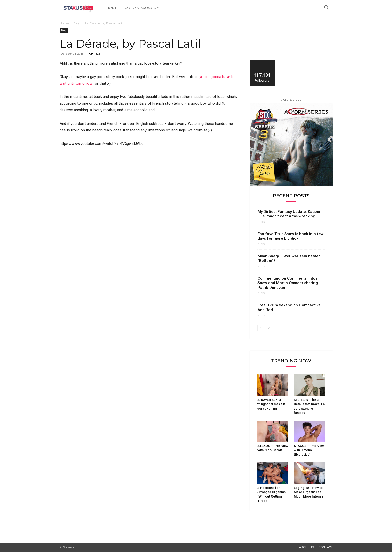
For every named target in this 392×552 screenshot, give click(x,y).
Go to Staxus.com (142, 8)
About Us (306, 547)
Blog (77, 23)
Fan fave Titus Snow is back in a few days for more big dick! (291, 236)
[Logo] (81, 8)
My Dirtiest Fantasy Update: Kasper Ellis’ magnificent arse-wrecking (289, 214)
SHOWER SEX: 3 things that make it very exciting (271, 404)
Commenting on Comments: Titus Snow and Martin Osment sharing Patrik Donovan (288, 283)
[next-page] (269, 328)
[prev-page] (261, 328)
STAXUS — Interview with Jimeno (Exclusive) (309, 450)
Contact (326, 547)
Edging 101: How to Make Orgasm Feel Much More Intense (309, 492)
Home (112, 8)
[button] (327, 8)
